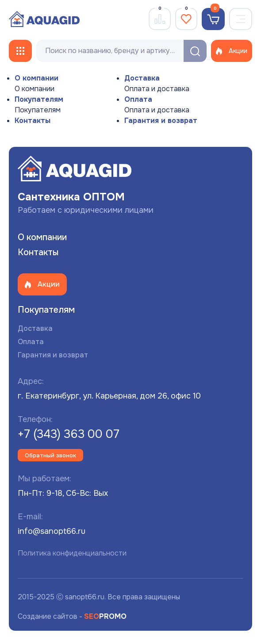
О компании (36, 78)
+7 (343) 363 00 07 (69, 434)
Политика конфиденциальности (72, 553)
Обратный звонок (50, 455)
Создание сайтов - (72, 616)
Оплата (138, 99)
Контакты (33, 121)
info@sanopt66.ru (52, 531)
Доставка (142, 78)
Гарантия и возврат (161, 121)
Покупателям (39, 99)
